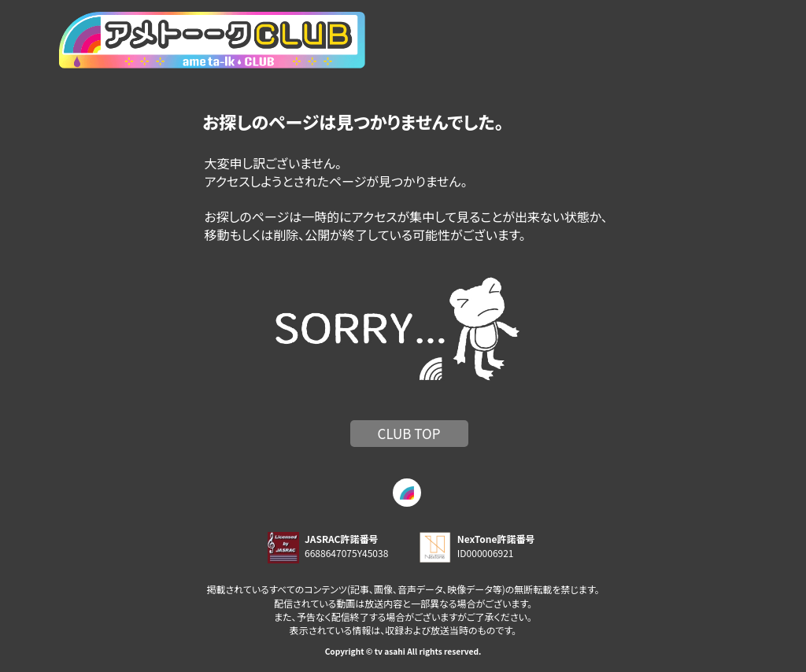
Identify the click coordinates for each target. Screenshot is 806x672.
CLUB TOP (409, 433)
